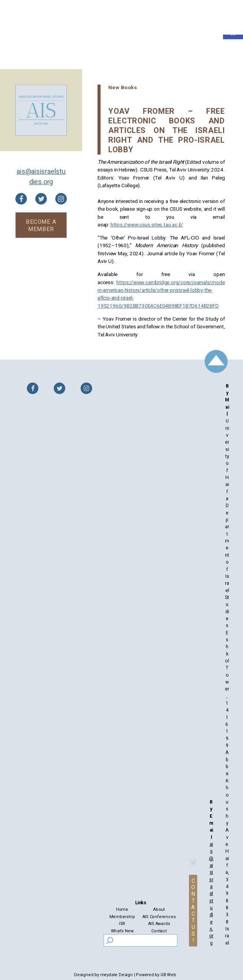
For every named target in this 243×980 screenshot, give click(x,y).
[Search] (110, 940)
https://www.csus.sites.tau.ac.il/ (147, 225)
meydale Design (117, 975)
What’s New (122, 931)
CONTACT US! (193, 911)
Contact (159, 931)
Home (122, 909)
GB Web (168, 975)
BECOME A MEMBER (41, 225)
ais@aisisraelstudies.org (41, 177)
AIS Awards (159, 924)
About (159, 909)
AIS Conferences (159, 917)
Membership (122, 917)
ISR (122, 924)
